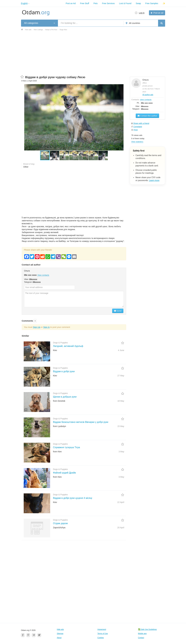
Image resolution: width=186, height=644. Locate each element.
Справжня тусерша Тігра (67, 447)
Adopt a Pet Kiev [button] (51, 30)
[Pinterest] (28, 635)
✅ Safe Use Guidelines (147, 629)
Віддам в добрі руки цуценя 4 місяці (73, 498)
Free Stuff (84, 3)
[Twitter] (39, 635)
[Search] (162, 23)
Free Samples (152, 3)
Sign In (46, 327)
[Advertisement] (93, 55)
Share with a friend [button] (141, 123)
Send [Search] (118, 311)
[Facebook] (23, 635)
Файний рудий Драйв (64, 473)
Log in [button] (142, 13)
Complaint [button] (138, 127)
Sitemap (60, 634)
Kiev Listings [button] (38, 30)
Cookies (101, 638)
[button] (29, 4)
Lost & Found (125, 3)
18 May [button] (121, 401)
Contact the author (147, 116)
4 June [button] (121, 350)
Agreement (102, 629)
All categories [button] (31, 23)
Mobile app (142, 634)
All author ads (148, 95)
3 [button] (26, 359)
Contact (141, 638)
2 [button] (26, 384)
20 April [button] (121, 528)
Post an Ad (71, 3)
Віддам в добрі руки (64, 371)
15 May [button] (121, 426)
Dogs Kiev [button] (63, 30)
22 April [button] (121, 502)
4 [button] (26, 410)
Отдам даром (60, 523)
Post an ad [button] (158, 13)
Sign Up (37, 327)
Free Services (108, 3)
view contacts (146, 100)
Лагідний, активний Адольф (68, 346)
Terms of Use (103, 634)
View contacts (43, 275)
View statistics (137, 142)
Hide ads (60, 629)
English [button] (24, 3)
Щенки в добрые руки (65, 397)
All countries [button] (135, 23)
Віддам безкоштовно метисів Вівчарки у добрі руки (81, 422)
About (59, 638)
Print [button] (136, 130)
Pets (96, 3)
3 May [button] (121, 452)
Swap (138, 3)
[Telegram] (34, 635)
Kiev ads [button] (28, 30)
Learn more (154, 180)
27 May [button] (121, 376)
